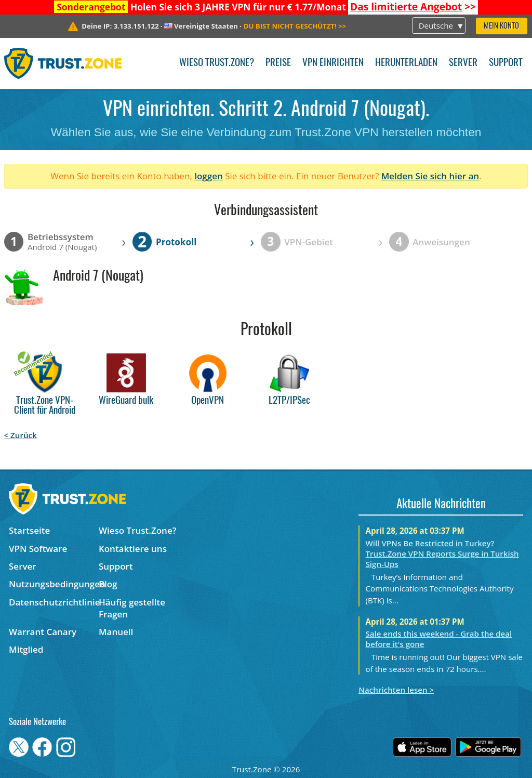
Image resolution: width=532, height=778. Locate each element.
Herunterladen (406, 63)
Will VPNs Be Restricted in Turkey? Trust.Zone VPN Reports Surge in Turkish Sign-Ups (442, 553)
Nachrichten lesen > (396, 690)
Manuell (116, 632)
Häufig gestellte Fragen (132, 608)
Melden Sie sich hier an (430, 176)
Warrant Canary (43, 632)
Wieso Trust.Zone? (217, 63)
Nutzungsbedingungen (54, 584)
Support (506, 63)
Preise (278, 63)
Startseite (29, 530)
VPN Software (38, 549)
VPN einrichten (333, 63)
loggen (209, 176)
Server (463, 63)
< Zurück (21, 435)
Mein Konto (501, 26)
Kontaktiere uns (133, 549)
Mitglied (26, 649)
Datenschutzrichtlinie (54, 602)
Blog (108, 584)
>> (413, 7)
